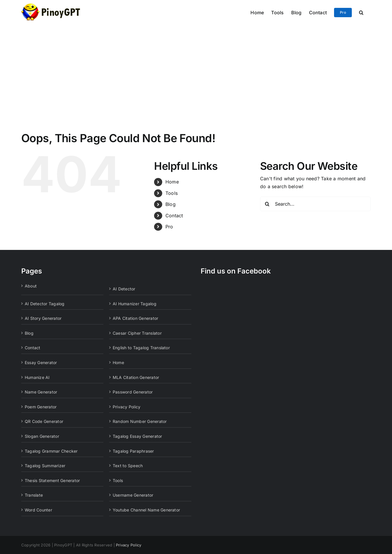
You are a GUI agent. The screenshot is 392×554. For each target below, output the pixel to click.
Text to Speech (128, 466)
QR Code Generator (44, 421)
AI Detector (124, 289)
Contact (174, 216)
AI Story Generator (43, 318)
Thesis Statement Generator (52, 480)
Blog (171, 204)
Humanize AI (37, 377)
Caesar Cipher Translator (137, 333)
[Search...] (315, 204)
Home (172, 182)
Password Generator (133, 392)
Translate (34, 495)
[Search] (267, 204)
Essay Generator (41, 362)
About (31, 286)
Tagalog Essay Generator (137, 436)
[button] (361, 12)
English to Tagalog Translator (141, 348)
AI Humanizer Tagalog (135, 304)
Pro (169, 227)
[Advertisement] (196, 68)
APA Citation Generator (135, 318)
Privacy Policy (127, 407)
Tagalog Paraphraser (133, 451)
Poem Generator (41, 407)
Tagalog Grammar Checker (51, 451)
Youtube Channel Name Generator (146, 510)
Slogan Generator (42, 436)
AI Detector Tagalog (45, 304)
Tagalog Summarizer (45, 466)
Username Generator (133, 495)
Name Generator (41, 392)
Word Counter (38, 510)
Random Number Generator (140, 421)
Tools (172, 193)
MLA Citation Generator (136, 377)
